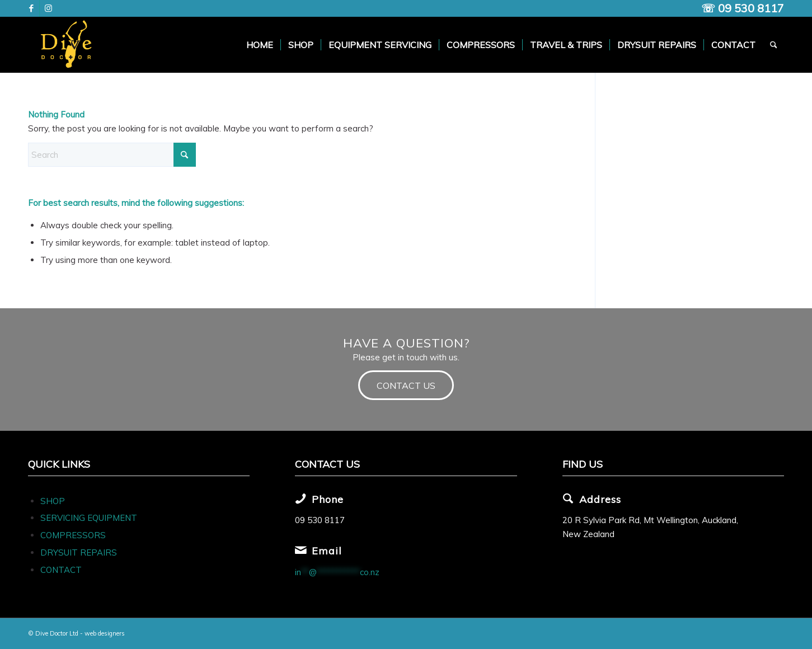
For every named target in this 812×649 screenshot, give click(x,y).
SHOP (53, 501)
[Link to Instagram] (48, 8)
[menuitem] (260, 45)
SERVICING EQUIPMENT (89, 518)
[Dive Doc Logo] (68, 45)
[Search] (774, 45)
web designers (105, 633)
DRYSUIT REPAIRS (79, 552)
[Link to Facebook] (31, 8)
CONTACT (61, 570)
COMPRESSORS (74, 535)
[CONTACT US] (406, 385)
